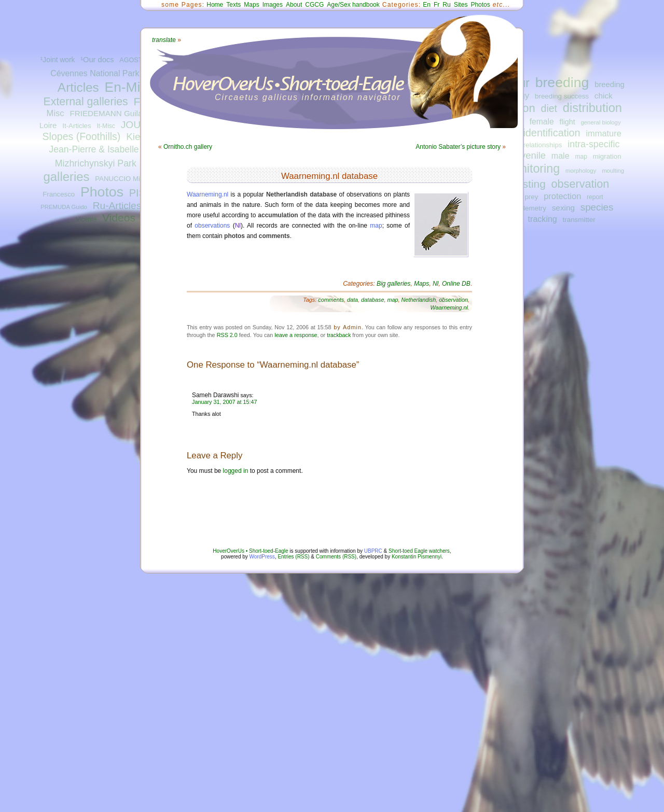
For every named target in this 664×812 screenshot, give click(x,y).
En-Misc (129, 87)
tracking (543, 219)
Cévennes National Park (95, 73)
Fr (437, 5)
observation (580, 184)
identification (551, 133)
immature (603, 133)
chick (604, 96)
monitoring (532, 169)
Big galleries (393, 284)
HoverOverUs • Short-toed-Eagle (250, 551)
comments (331, 300)
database (372, 300)
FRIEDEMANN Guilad (108, 113)
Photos (102, 192)
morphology (581, 171)
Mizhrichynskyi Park (96, 163)
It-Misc (106, 126)
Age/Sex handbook (353, 5)
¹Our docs (97, 60)
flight (568, 122)
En (427, 5)
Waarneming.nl (208, 194)
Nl (238, 226)
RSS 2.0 (227, 335)
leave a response (296, 335)
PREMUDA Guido (64, 207)
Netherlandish (419, 300)
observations (212, 226)
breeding (562, 82)
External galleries (86, 102)
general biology (600, 122)
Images (273, 5)
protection (562, 196)
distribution (592, 108)
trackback (339, 335)
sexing (563, 208)
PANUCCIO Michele (126, 179)
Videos (119, 218)
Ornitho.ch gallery (188, 147)
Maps (251, 5)
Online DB (456, 284)
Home (215, 5)
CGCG (314, 5)
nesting (528, 184)
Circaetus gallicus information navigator (308, 97)
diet (549, 108)
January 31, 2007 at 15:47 (224, 402)
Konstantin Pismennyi (417, 557)
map (581, 157)
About (294, 5)
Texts (233, 5)
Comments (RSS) (336, 557)
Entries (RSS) (293, 557)
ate (164, 40)
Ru (446, 5)
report (595, 197)
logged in (236, 471)
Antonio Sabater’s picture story (458, 147)
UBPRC (373, 551)
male (561, 156)
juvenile (530, 155)
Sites (461, 5)
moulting (613, 171)
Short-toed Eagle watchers (419, 551)
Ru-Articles (117, 206)
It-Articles (77, 126)
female (542, 122)
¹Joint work (58, 60)
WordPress (262, 557)
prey (531, 197)
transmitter (579, 220)
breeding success (562, 96)
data (352, 300)
